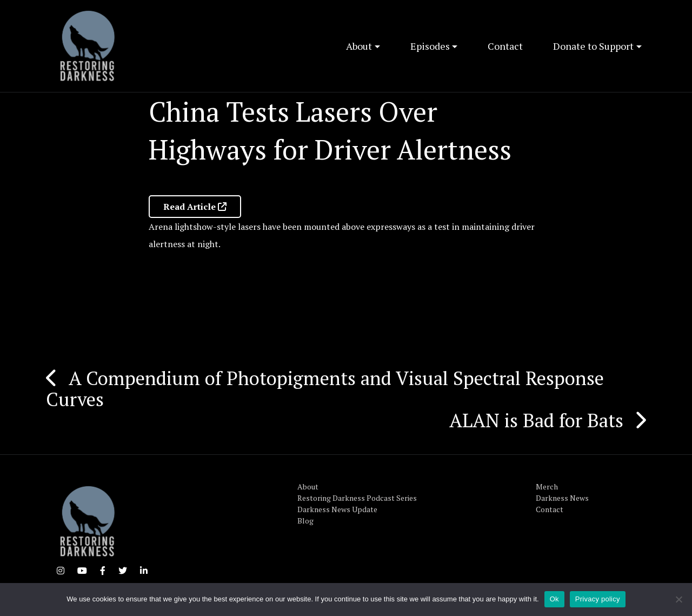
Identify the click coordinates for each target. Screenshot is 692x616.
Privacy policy (598, 599)
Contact (505, 46)
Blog (305, 521)
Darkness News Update (337, 509)
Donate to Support (593, 46)
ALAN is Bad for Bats (536, 420)
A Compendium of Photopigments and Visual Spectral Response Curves (325, 389)
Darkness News (562, 498)
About (359, 46)
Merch (547, 486)
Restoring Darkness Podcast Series (357, 498)
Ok (554, 599)
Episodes (430, 46)
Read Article (195, 207)
